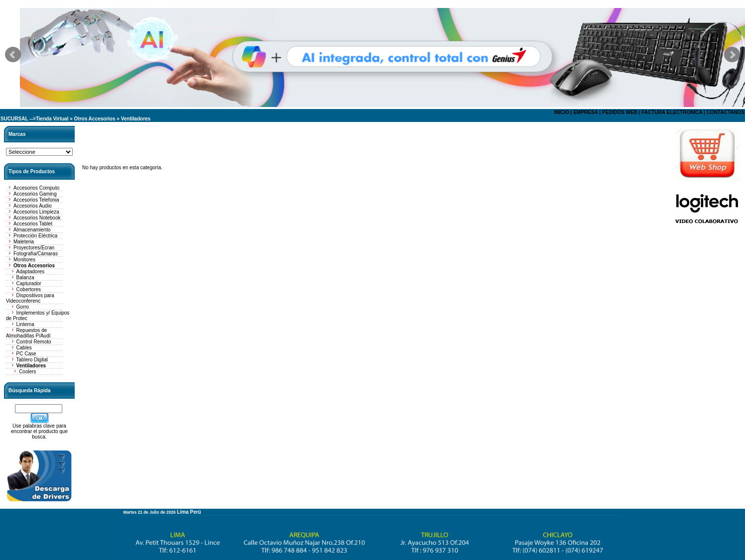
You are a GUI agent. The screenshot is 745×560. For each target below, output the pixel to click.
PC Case (26, 354)
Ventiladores (136, 119)
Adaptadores (31, 272)
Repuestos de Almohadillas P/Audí (28, 333)
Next (732, 55)
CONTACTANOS (726, 112)
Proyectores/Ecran (34, 248)
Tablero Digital (32, 360)
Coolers (27, 372)
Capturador (29, 283)
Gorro (23, 307)
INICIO (561, 112)
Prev (13, 55)
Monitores (24, 260)
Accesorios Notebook (37, 218)
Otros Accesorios (95, 119)
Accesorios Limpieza (36, 212)
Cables (24, 348)
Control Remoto (34, 342)
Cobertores (29, 289)
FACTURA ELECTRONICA (672, 112)
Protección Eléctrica (35, 236)
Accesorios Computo (36, 188)
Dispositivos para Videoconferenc (30, 298)
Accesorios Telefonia (36, 200)
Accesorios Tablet (33, 224)
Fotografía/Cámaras (36, 254)
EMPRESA (585, 112)
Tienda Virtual (52, 119)
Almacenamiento (32, 230)
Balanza (25, 278)
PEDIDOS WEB (620, 112)
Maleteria (24, 242)
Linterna (25, 324)
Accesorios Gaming (35, 194)
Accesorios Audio (33, 206)
